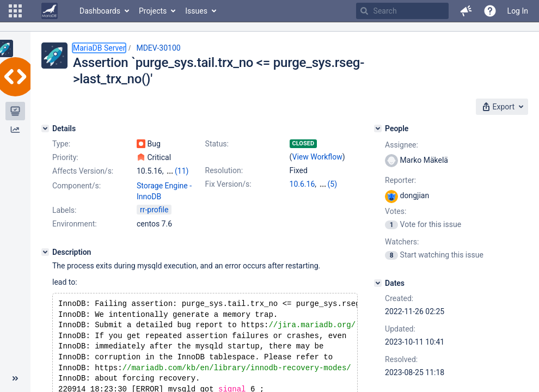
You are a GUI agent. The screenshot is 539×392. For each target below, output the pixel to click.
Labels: (64, 210)
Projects (153, 11)
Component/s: (76, 186)
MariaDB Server (99, 48)
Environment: (75, 224)
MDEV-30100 (158, 48)
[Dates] (378, 283)
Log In (518, 11)
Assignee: (402, 145)
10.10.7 (331, 184)
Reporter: (400, 180)
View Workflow (317, 157)
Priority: (65, 157)
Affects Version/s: (83, 171)
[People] (378, 128)
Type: (61, 144)
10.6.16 (302, 184)
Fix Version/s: (228, 184)
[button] (15, 11)
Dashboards (100, 11)
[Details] (45, 128)
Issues (196, 11)
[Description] (45, 252)
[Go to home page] (50, 11)
